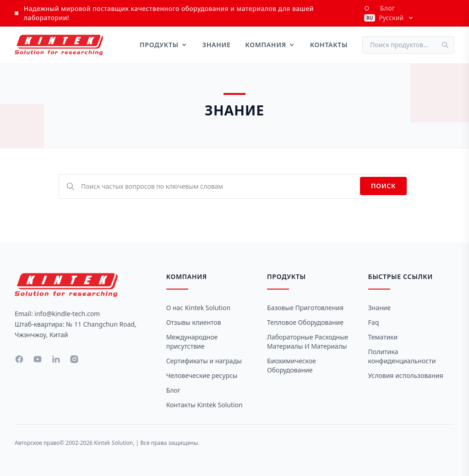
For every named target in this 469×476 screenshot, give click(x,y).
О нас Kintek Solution (198, 308)
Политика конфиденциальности (402, 356)
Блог (388, 8)
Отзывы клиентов (194, 322)
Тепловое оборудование (305, 322)
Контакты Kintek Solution (205, 405)
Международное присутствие (192, 342)
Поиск (383, 186)
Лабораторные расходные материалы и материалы (308, 342)
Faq (374, 322)
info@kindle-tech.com (67, 314)
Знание (217, 45)
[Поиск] (448, 45)
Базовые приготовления (305, 308)
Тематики (383, 337)
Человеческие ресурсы (202, 375)
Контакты (329, 45)
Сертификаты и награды (204, 361)
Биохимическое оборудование (292, 365)
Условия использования (406, 375)
